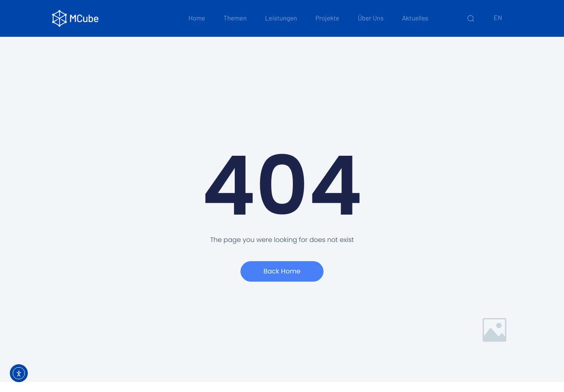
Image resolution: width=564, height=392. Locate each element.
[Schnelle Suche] (471, 18)
